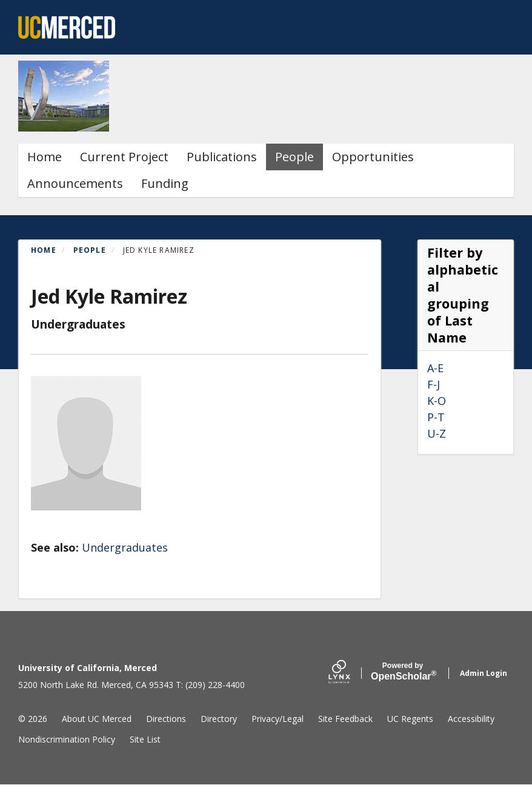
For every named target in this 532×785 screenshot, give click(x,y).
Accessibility (471, 719)
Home (45, 157)
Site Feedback (345, 719)
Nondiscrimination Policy (67, 739)
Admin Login (484, 673)
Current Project (124, 157)
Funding (165, 183)
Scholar (403, 672)
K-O (437, 401)
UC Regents (410, 719)
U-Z (437, 433)
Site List (145, 739)
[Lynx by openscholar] (350, 673)
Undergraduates (125, 547)
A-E (435, 368)
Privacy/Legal (278, 719)
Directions (166, 719)
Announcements (75, 183)
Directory (219, 719)
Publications (222, 157)
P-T (436, 417)
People (294, 157)
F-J (434, 384)
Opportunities (373, 157)
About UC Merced (97, 719)
